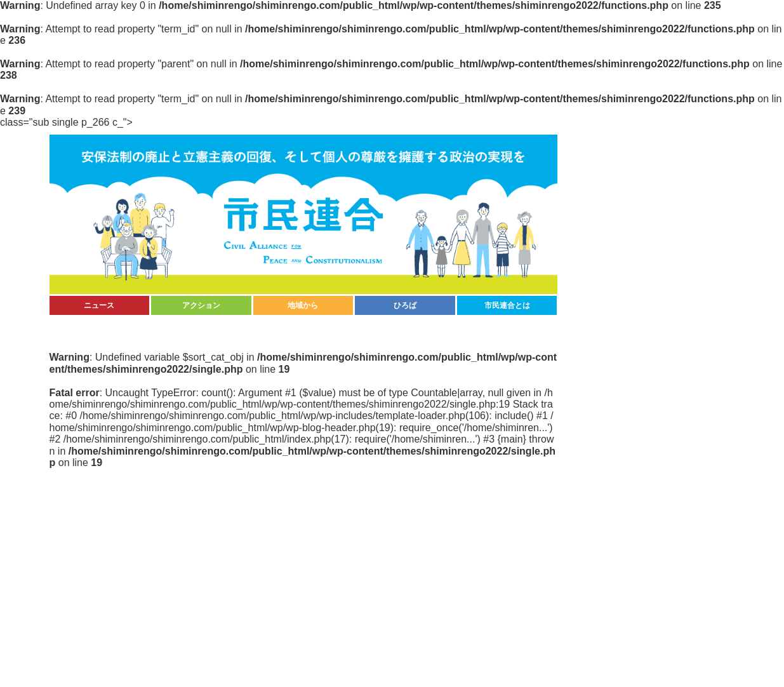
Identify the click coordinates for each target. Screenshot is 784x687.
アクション (201, 305)
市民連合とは (507, 305)
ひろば (405, 305)
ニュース (99, 305)
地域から (303, 305)
